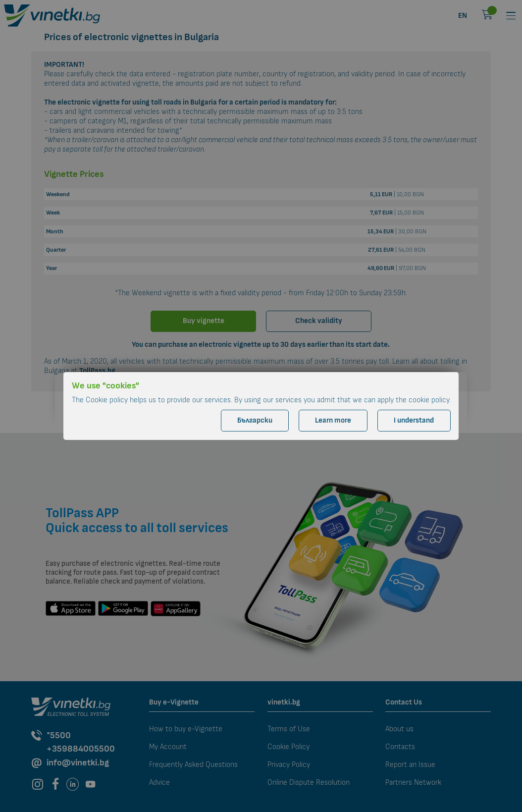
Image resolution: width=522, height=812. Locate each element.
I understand (414, 420)
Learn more (333, 420)
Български (255, 420)
